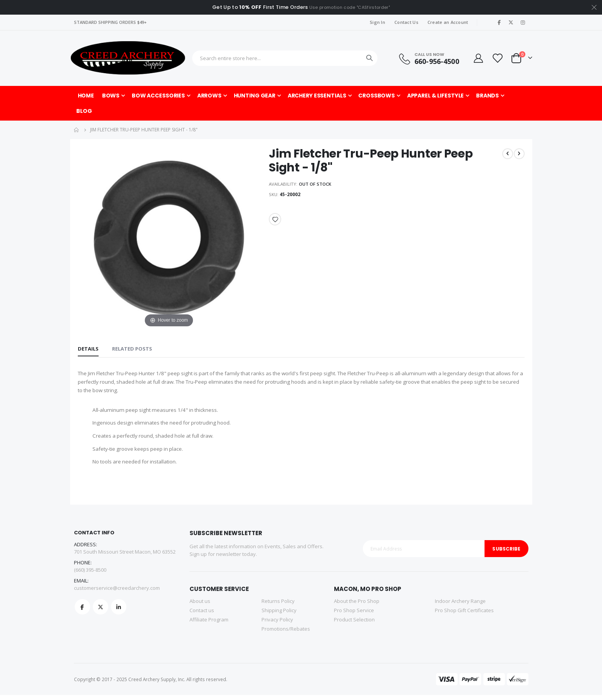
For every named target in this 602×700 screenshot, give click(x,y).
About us (200, 606)
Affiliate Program (209, 624)
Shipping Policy (279, 615)
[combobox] (285, 58)
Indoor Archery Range (460, 606)
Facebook (82, 612)
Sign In (377, 22)
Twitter (101, 612)
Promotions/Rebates (286, 634)
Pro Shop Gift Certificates (464, 615)
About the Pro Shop (357, 606)
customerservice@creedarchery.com (117, 593)
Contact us (202, 615)
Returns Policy (278, 606)
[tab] (88, 349)
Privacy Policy (277, 624)
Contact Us (406, 22)
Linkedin (119, 612)
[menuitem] (84, 111)
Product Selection (354, 624)
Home (77, 130)
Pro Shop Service (354, 615)
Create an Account (448, 22)
